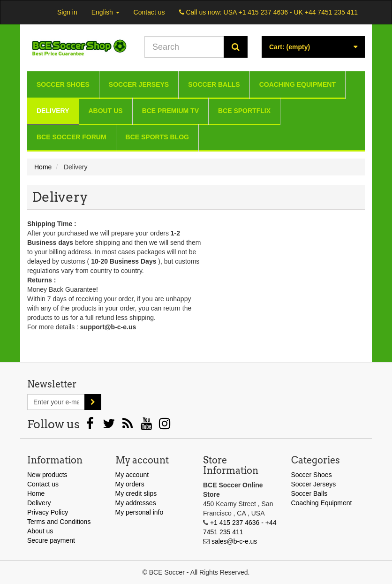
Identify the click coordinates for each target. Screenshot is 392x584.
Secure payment (51, 540)
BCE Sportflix (244, 111)
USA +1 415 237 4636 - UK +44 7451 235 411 (291, 12)
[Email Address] (56, 402)
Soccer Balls (214, 84)
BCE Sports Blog (157, 137)
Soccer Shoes (63, 84)
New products (47, 475)
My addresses (136, 503)
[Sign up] (93, 402)
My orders (130, 484)
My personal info (139, 512)
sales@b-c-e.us (234, 541)
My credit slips (136, 493)
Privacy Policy (48, 512)
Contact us (149, 12)
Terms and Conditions (59, 522)
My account (132, 475)
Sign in (67, 12)
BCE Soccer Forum (72, 137)
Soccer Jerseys (139, 84)
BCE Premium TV (170, 111)
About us (106, 111)
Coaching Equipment (298, 84)
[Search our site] (184, 47)
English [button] (106, 12)
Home (36, 493)
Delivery (53, 111)
